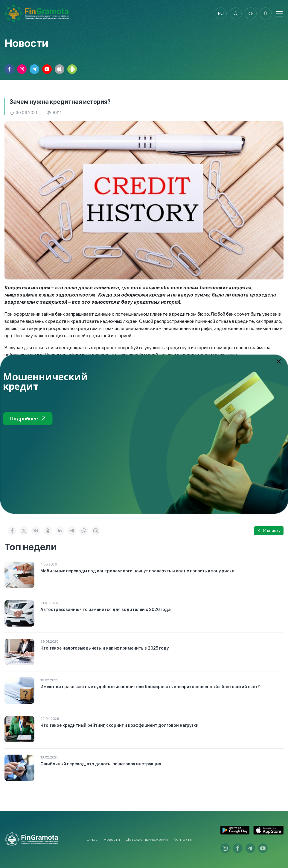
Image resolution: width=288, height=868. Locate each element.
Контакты (183, 839)
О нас (92, 839)
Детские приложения (147, 839)
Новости (112, 839)
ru (221, 13)
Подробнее (28, 418)
